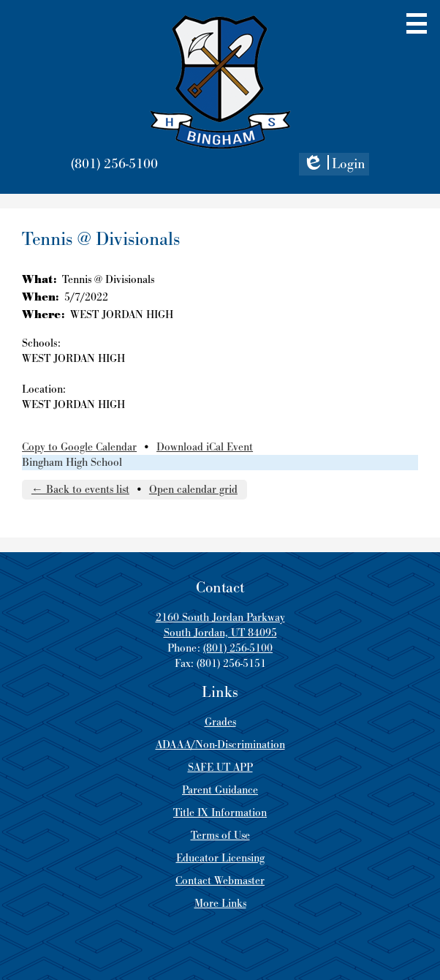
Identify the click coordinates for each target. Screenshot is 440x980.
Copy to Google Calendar (79, 447)
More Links (220, 904)
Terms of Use (220, 836)
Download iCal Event (205, 447)
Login (334, 165)
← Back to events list (80, 490)
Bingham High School (72, 463)
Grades (220, 722)
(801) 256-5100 (114, 164)
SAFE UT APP (220, 768)
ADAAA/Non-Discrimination (220, 745)
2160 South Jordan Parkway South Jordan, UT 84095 (220, 625)
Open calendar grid (193, 490)
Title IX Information (220, 813)
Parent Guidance (220, 790)
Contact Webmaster (220, 881)
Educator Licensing (220, 858)
